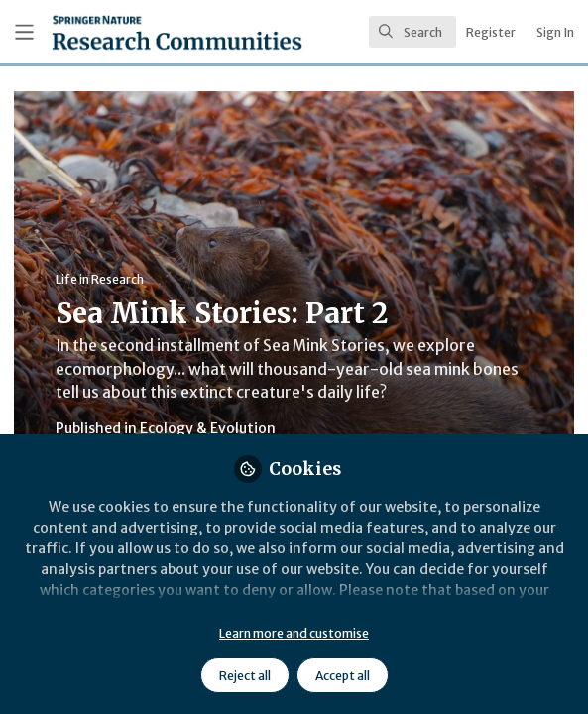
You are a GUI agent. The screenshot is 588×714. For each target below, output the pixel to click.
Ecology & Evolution (208, 428)
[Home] (126, 32)
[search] (412, 32)
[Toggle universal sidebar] (24, 32)
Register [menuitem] (491, 32)
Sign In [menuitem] (555, 32)
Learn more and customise (294, 633)
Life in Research (100, 279)
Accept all (343, 676)
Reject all (245, 676)
